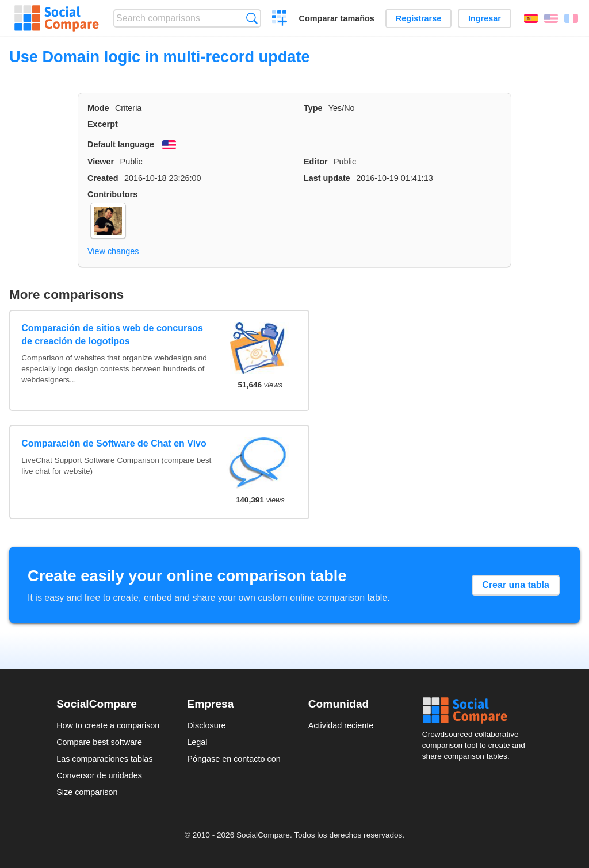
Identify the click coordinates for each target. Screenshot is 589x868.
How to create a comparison (108, 725)
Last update (327, 178)
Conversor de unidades (99, 775)
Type (313, 108)
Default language (121, 144)
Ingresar (485, 18)
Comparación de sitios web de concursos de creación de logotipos (112, 334)
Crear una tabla (515, 585)
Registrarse (418, 18)
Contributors (112, 194)
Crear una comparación (280, 20)
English (551, 18)
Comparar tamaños (337, 18)
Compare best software (99, 742)
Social (477, 710)
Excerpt (103, 124)
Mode (98, 108)
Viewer (101, 162)
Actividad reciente (341, 725)
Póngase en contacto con (234, 759)
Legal (197, 742)
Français (571, 18)
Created (103, 178)
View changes (113, 251)
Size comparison (87, 792)
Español (531, 18)
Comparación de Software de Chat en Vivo (114, 443)
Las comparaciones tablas (104, 759)
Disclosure (206, 725)
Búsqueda (252, 18)
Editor (316, 162)
